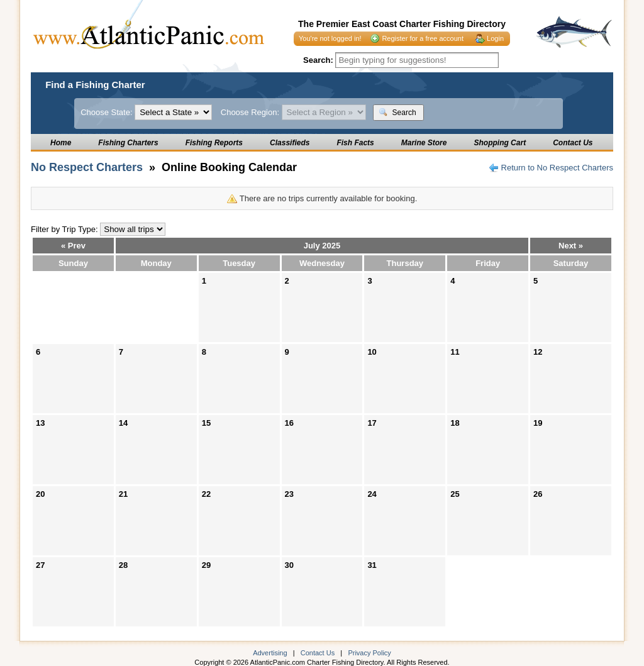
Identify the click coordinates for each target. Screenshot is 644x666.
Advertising (270, 653)
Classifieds (290, 143)
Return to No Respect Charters (557, 168)
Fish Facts (355, 143)
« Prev (73, 246)
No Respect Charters (87, 167)
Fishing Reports (214, 143)
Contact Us (573, 143)
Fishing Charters (128, 143)
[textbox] (417, 60)
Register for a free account (423, 38)
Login (495, 38)
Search (397, 112)
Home (61, 143)
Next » (571, 246)
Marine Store (424, 143)
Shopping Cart (500, 143)
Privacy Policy (369, 653)
